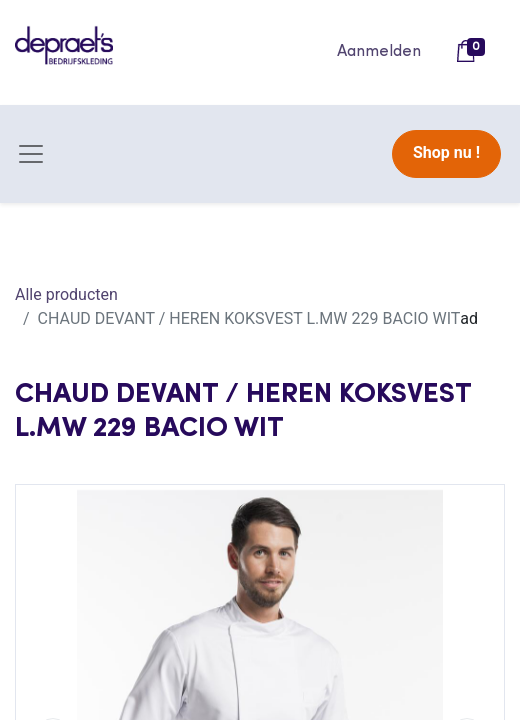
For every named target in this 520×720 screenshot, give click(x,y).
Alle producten (66, 294)
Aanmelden (379, 52)
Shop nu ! (446, 152)
